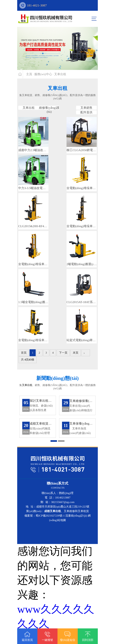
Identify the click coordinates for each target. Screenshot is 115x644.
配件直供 (77, 118)
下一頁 (63, 364)
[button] (54, 454)
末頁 (76, 364)
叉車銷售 (77, 109)
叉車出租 (60, 74)
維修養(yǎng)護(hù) (38, 118)
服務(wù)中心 (43, 74)
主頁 (29, 74)
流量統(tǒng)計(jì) (76, 529)
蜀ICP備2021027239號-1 (50, 529)
